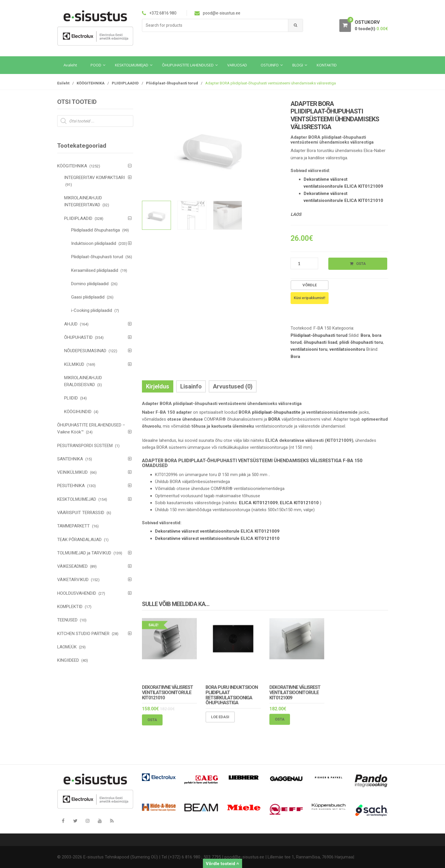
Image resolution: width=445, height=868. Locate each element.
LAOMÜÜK (67, 647)
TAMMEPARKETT (73, 526)
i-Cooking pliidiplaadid (92, 310)
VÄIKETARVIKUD (73, 580)
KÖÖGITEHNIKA (91, 83)
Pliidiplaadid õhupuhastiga (96, 230)
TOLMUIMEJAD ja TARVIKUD (84, 553)
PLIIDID (71, 398)
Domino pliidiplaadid (90, 284)
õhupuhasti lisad (320, 342)
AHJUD (71, 324)
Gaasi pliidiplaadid (88, 297)
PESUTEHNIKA (71, 486)
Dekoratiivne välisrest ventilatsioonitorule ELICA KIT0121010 (217, 538)
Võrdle (310, 285)
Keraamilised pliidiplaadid (95, 270)
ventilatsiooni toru (309, 349)
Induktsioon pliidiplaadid (94, 243)
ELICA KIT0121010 (299, 503)
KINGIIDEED (68, 660)
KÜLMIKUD (74, 364)
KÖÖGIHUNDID (78, 412)
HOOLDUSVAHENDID (77, 593)
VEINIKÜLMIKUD (72, 472)
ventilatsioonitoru (347, 349)
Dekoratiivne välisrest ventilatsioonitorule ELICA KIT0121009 (217, 531)
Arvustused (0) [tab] (233, 386)
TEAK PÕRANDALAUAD (79, 540)
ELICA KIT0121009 (258, 503)
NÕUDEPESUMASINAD (85, 351)
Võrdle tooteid (222, 864)
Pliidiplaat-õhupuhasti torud (172, 83)
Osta (361, 264)
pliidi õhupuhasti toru (361, 342)
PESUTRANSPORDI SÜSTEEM (85, 446)
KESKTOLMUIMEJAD (77, 499)
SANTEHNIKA (70, 459)
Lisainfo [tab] (191, 386)
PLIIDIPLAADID (125, 83)
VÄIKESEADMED (72, 566)
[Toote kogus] (304, 263)
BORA (274, 419)
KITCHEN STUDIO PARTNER (83, 634)
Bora (365, 335)
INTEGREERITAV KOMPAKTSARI (94, 178)
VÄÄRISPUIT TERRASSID (81, 513)
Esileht (63, 83)
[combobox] (215, 25)
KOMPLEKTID (70, 607)
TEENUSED (67, 620)
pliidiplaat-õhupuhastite (276, 412)
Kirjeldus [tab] (158, 386)
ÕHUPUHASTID (78, 337)
